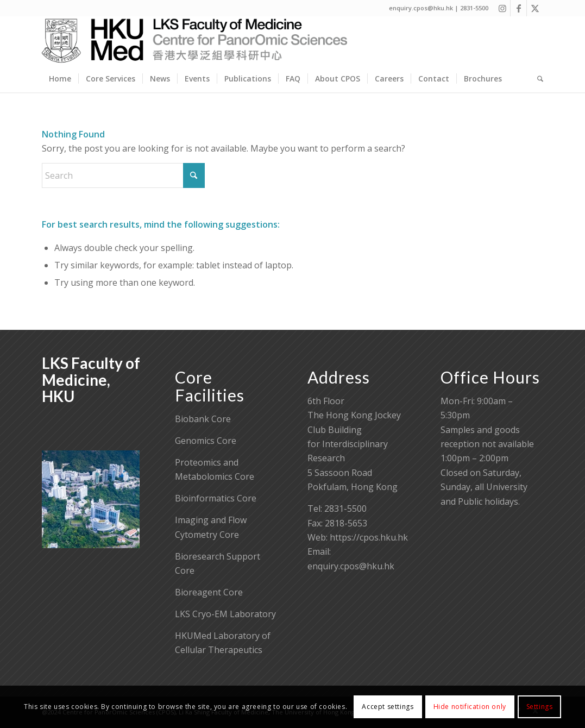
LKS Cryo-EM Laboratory (225, 614)
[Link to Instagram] (502, 8)
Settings (540, 707)
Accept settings (388, 707)
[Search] (537, 79)
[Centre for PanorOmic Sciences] (195, 41)
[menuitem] (60, 79)
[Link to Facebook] (518, 8)
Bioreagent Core (209, 592)
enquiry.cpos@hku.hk (351, 566)
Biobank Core (203, 419)
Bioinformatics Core (216, 498)
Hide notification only (470, 707)
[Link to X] (535, 8)
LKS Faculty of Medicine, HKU (91, 380)
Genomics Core (206, 441)
